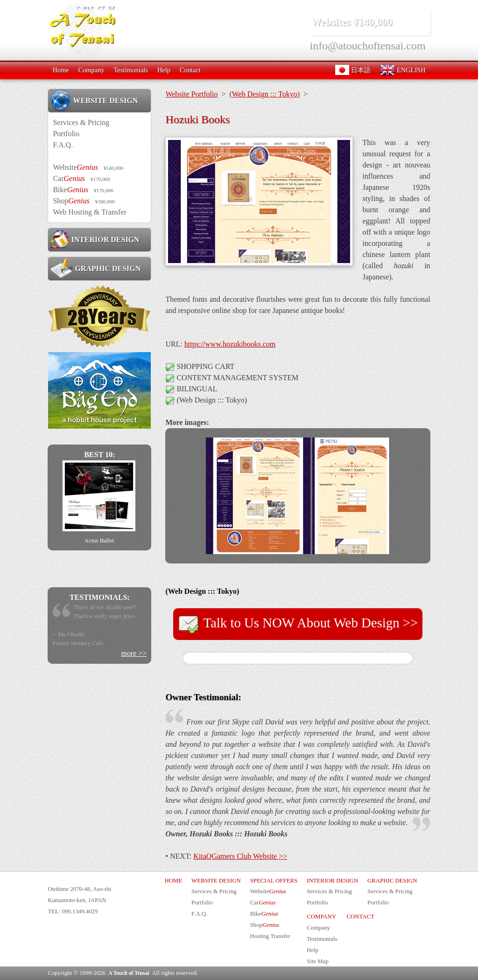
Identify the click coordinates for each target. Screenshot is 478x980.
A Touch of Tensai (129, 973)
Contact (190, 70)
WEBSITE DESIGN (94, 100)
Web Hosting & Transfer (89, 212)
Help (164, 70)
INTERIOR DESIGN (95, 239)
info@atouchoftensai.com (368, 46)
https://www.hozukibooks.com (230, 344)
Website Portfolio (191, 94)
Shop (84, 201)
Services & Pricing (81, 122)
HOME (173, 881)
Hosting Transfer (270, 936)
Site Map (318, 961)
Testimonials (131, 70)
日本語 (353, 70)
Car (81, 178)
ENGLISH (403, 70)
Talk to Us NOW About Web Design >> (298, 624)
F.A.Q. (63, 145)
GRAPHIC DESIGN (95, 268)
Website (88, 167)
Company (91, 70)
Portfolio (66, 134)
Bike (83, 190)
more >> (134, 653)
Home (60, 70)
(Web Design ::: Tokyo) (264, 94)
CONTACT (360, 917)
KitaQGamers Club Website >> (240, 856)
